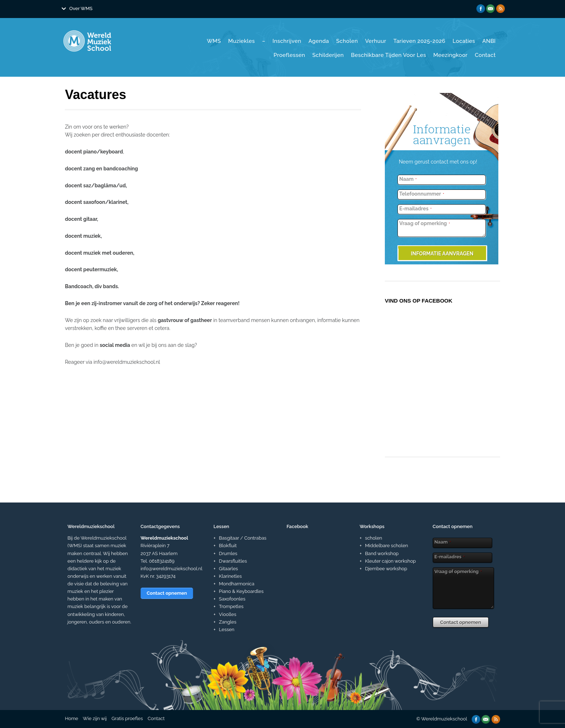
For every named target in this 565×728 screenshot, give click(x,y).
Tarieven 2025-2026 (419, 41)
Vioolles (228, 614)
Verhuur (376, 41)
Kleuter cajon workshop (390, 561)
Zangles (228, 622)
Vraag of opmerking (425, 223)
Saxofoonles (232, 599)
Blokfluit (228, 546)
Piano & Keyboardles (241, 591)
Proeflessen (289, 55)
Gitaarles (229, 569)
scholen (373, 538)
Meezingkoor (451, 55)
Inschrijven (287, 41)
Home (72, 718)
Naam (408, 179)
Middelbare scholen (386, 546)
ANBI (489, 41)
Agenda (319, 41)
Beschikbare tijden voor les (388, 55)
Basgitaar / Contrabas (243, 538)
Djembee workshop (386, 569)
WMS (214, 41)
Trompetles (231, 606)
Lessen (227, 629)
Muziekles (241, 41)
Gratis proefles (127, 718)
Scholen (347, 41)
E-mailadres (415, 209)
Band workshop (382, 553)
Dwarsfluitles (233, 561)
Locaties (464, 41)
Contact (485, 55)
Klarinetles (230, 576)
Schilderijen (328, 55)
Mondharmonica (237, 584)
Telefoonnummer (422, 194)
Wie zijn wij (95, 718)
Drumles (228, 553)
